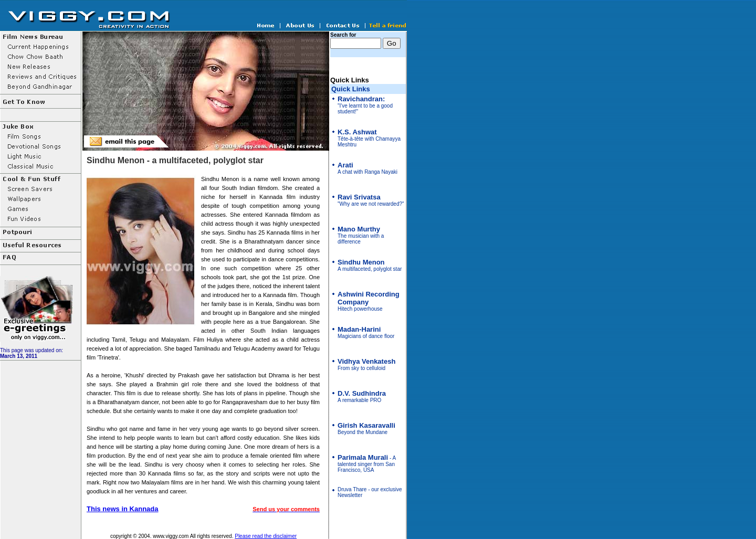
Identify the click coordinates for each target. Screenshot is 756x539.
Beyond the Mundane (366, 429)
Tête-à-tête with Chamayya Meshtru (369, 139)
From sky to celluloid (366, 365)
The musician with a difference (361, 236)
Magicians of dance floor (366, 333)
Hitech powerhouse (369, 302)
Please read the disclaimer (266, 536)
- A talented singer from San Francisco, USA (367, 464)
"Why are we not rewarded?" (371, 201)
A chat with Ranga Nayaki (367, 169)
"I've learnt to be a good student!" (365, 105)
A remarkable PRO (362, 397)
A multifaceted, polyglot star (370, 266)
